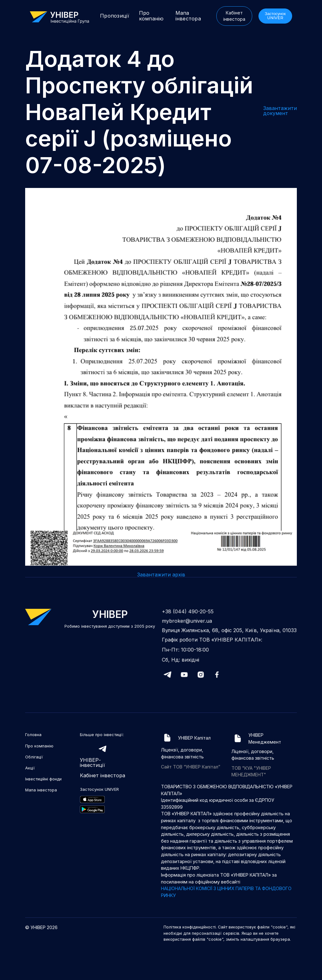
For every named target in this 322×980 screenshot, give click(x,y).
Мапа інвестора (188, 16)
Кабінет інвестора (234, 16)
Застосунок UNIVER (275, 16)
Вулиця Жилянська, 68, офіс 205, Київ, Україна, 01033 (229, 631)
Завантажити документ (280, 111)
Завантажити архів (161, 575)
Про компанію (151, 16)
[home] (63, 17)
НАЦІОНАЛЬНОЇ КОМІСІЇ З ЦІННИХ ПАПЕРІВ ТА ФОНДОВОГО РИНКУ (226, 892)
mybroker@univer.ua (189, 622)
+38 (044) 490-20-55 (190, 613)
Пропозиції (115, 16)
